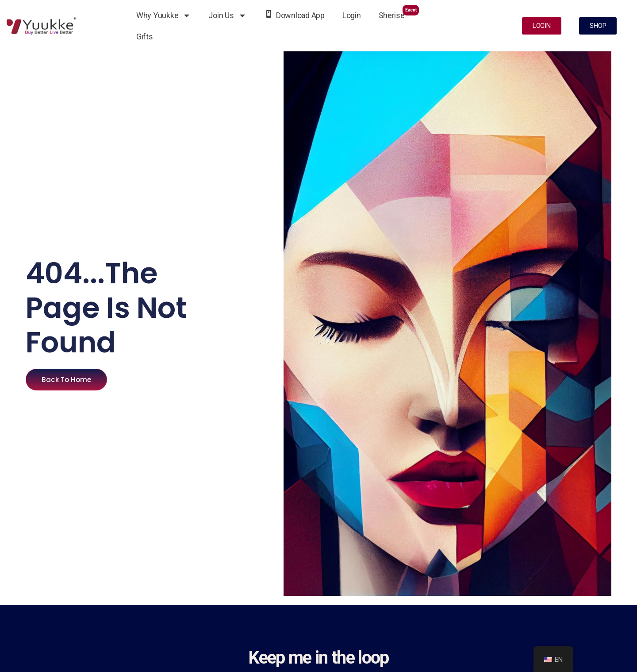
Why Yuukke (163, 15)
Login (352, 15)
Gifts (145, 37)
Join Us (227, 15)
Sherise (399, 12)
